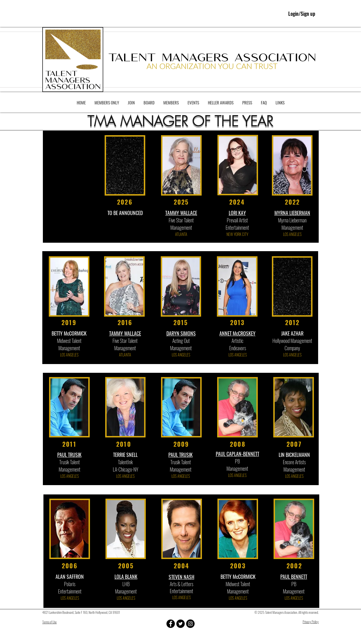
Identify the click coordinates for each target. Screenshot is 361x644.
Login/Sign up (302, 14)
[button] (107, 103)
